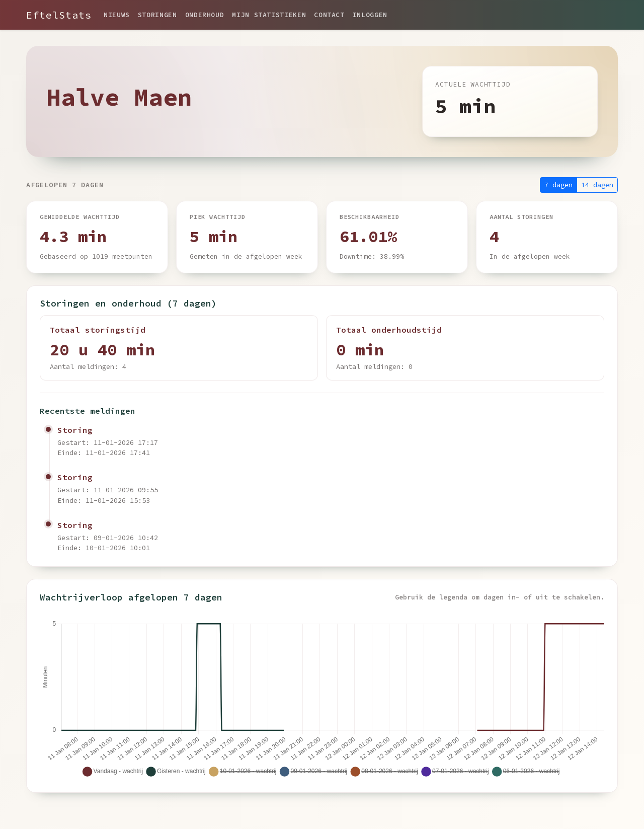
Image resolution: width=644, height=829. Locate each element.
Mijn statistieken (269, 15)
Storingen (157, 15)
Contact (329, 15)
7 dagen (558, 185)
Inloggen (370, 15)
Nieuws (117, 15)
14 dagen (597, 185)
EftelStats (59, 15)
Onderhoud (205, 15)
